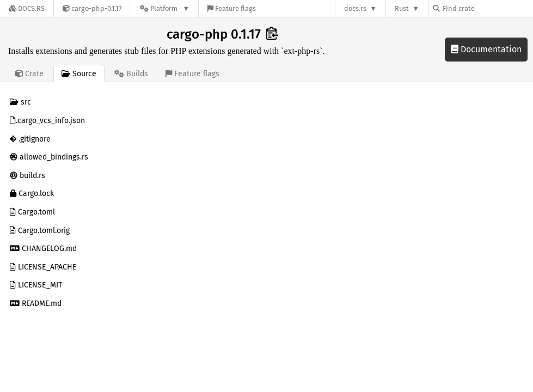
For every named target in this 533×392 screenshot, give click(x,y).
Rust (402, 8)
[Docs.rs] (27, 8)
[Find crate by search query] (487, 8)
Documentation (486, 49)
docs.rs (355, 8)
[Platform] (165, 8)
